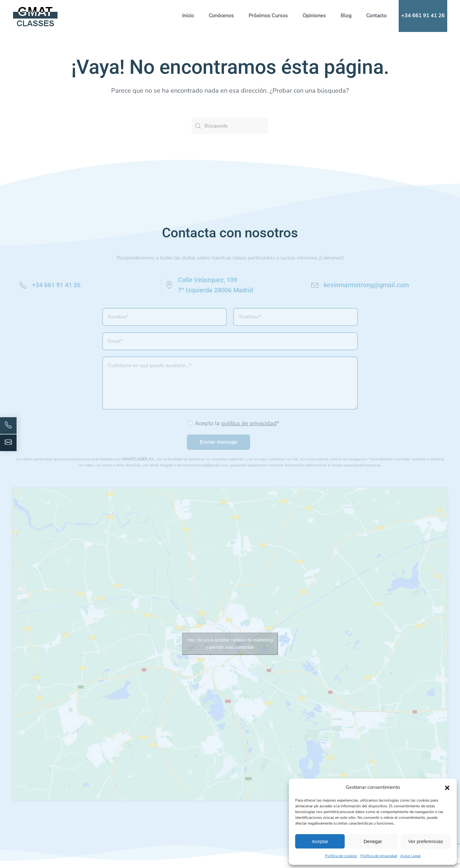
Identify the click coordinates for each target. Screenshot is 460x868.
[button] (447, 787)
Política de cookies (341, 856)
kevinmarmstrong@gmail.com (366, 285)
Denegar (373, 841)
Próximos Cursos (268, 16)
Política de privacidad (379, 856)
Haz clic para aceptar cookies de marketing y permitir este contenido (230, 644)
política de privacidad (249, 423)
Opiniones (314, 16)
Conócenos (221, 16)
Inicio (188, 16)
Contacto (376, 16)
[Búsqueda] (230, 126)
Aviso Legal (410, 856)
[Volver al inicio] (35, 16)
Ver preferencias (426, 841)
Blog (346, 16)
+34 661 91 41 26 (423, 16)
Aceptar (320, 841)
